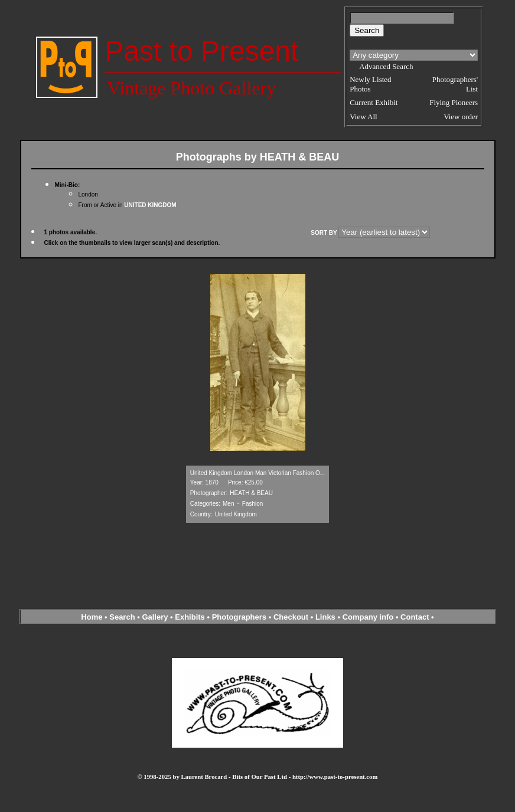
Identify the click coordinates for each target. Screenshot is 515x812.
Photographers (239, 617)
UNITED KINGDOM (150, 205)
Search (122, 617)
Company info (369, 617)
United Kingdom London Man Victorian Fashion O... (257, 473)
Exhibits (190, 617)
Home (92, 617)
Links (325, 617)
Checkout (291, 617)
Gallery (155, 617)
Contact (415, 617)
